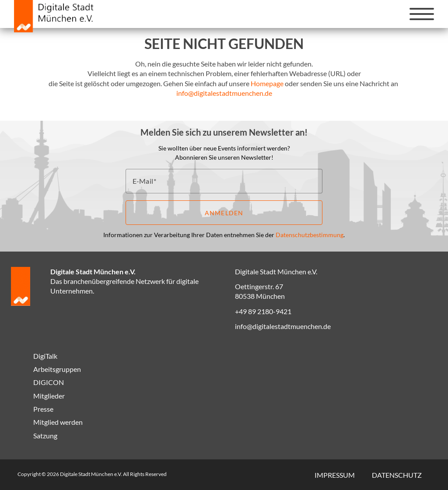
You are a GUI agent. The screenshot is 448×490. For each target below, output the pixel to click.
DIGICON (49, 382)
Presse (43, 409)
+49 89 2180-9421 (263, 311)
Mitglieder (49, 396)
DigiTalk (45, 356)
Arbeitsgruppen (57, 369)
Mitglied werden (58, 422)
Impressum (335, 475)
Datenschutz (397, 475)
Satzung (45, 436)
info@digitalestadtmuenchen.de (224, 93)
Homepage (267, 83)
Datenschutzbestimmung (310, 235)
